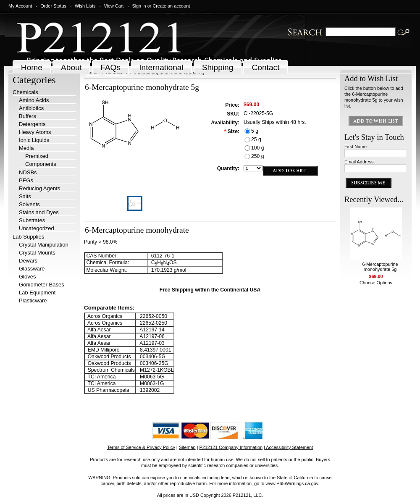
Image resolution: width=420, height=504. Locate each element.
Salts (25, 196)
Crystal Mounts (37, 253)
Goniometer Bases (42, 285)
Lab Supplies (28, 237)
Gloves (27, 277)
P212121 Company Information (231, 447)
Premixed (37, 156)
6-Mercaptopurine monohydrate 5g (380, 267)
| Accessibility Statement (288, 447)
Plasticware (33, 301)
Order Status (53, 6)
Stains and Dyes (39, 212)
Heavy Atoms (35, 132)
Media (26, 148)
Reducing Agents (39, 188)
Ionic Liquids (34, 140)
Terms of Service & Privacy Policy (141, 447)
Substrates (32, 220)
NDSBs (28, 172)
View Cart (114, 6)
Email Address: (360, 162)
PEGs (26, 180)
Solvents (29, 204)
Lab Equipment (37, 293)
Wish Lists (85, 6)
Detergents (32, 124)
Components (41, 164)
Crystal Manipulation (44, 245)
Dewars (28, 261)
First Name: (356, 147)
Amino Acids (34, 100)
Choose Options (376, 283)
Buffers (28, 116)
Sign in (139, 6)
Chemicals (25, 92)
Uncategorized (37, 228)
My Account (20, 6)
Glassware (32, 269)
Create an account (171, 6)
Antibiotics (31, 108)
